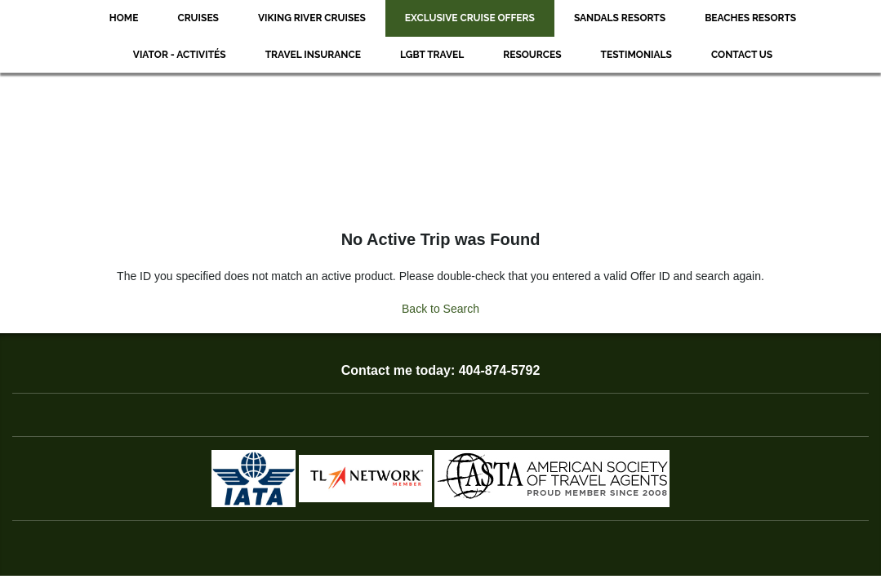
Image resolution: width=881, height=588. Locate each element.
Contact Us (742, 55)
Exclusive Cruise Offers (470, 18)
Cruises (198, 18)
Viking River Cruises (312, 18)
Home (124, 18)
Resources (532, 55)
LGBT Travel (432, 55)
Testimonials (636, 55)
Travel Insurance (313, 55)
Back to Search (440, 309)
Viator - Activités (180, 55)
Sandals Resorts (620, 18)
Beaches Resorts (750, 18)
